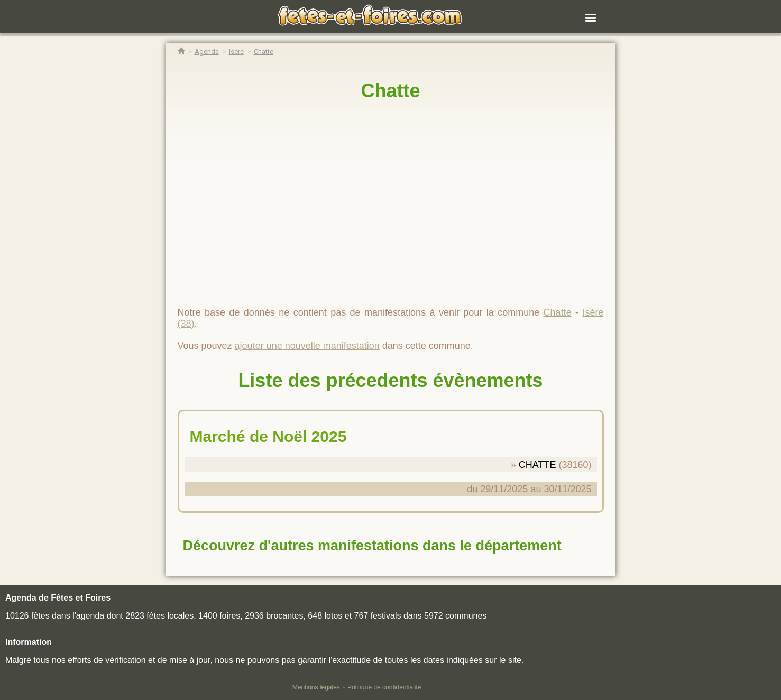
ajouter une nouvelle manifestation (307, 346)
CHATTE (537, 465)
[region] (391, 199)
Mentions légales (316, 687)
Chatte (390, 91)
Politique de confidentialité (384, 687)
